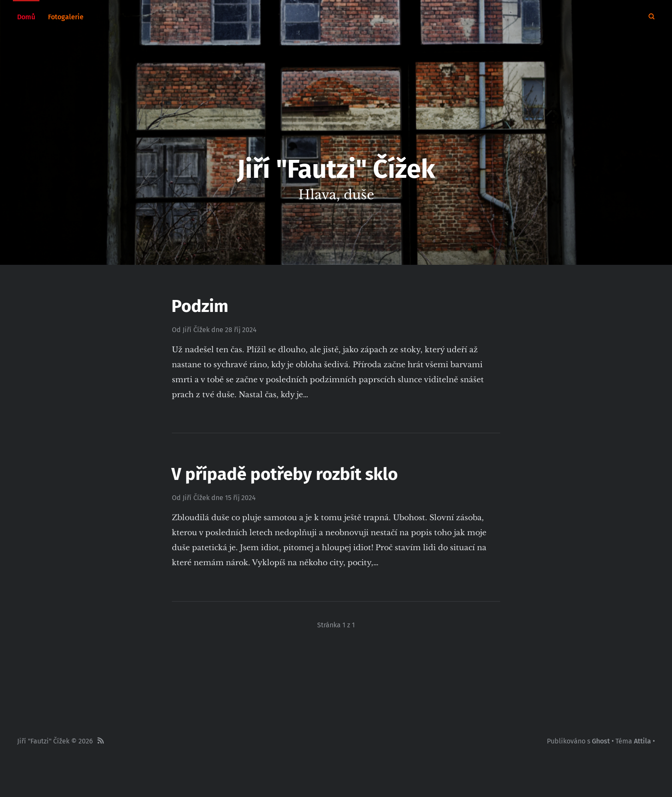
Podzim (200, 306)
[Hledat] (651, 17)
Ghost (601, 741)
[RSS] (101, 741)
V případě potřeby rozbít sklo (285, 474)
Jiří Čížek (196, 330)
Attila (642, 741)
